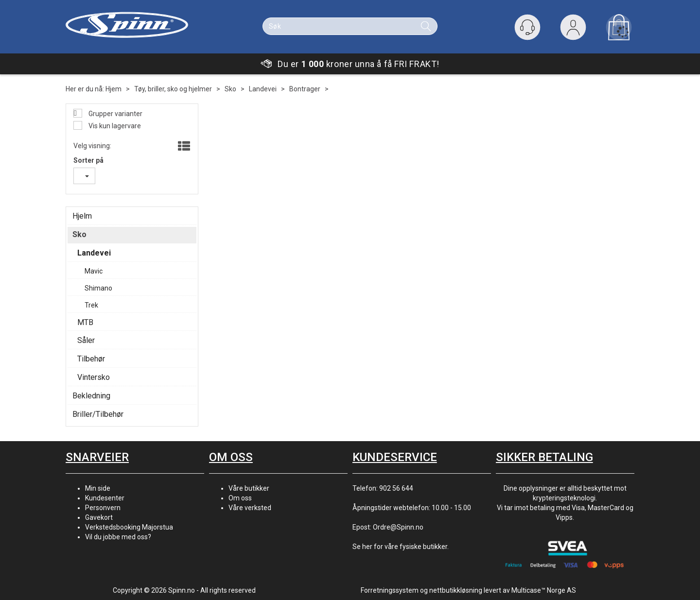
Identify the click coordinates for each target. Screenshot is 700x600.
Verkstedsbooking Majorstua (129, 527)
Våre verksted (250, 508)
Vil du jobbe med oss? (118, 537)
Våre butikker (249, 488)
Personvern (103, 508)
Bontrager (305, 89)
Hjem (114, 89)
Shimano (98, 288)
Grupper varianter (115, 114)
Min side (98, 488)
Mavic (94, 271)
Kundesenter (105, 498)
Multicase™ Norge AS (544, 590)
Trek (91, 305)
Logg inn (573, 29)
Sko (230, 89)
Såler (86, 340)
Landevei (263, 89)
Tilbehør (91, 359)
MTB (85, 322)
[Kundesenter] (527, 27)
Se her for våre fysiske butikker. (401, 547)
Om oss (240, 498)
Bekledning (91, 396)
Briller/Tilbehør (98, 414)
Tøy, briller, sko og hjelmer (173, 89)
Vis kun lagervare (114, 126)
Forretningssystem (390, 590)
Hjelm (82, 216)
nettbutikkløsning (456, 590)
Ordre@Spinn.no (398, 527)
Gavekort (99, 517)
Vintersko (94, 377)
